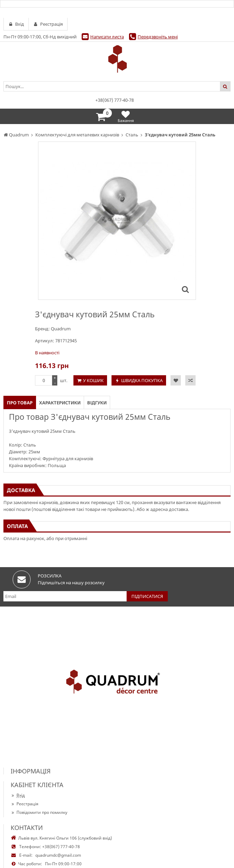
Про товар (20, 403)
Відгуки (97, 403)
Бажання (126, 116)
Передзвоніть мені (158, 37)
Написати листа (107, 37)
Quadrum (61, 329)
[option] (117, 221)
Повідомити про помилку (39, 812)
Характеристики (60, 403)
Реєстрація (25, 804)
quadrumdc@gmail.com (58, 855)
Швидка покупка (142, 380)
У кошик (93, 380)
